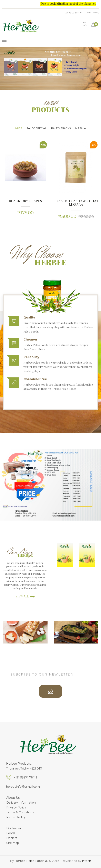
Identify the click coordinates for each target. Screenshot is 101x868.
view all (25, 596)
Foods (11, 833)
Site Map (13, 843)
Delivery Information (21, 803)
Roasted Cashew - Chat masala (76, 203)
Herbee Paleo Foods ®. (32, 861)
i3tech (87, 861)
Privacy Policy (16, 807)
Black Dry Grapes (25, 201)
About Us (13, 798)
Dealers (12, 838)
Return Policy (16, 817)
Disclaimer (14, 828)
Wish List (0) (93, 12)
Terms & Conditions (20, 812)
